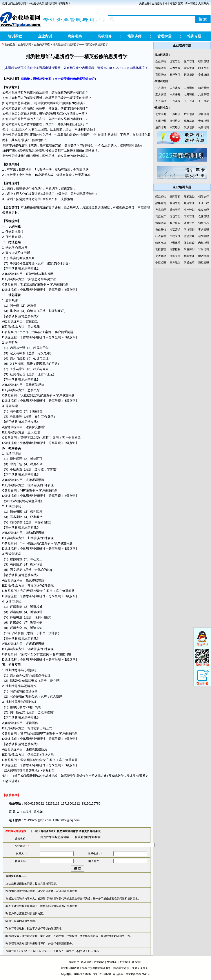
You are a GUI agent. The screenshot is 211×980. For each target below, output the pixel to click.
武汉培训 (189, 127)
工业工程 (204, 203)
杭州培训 (175, 121)
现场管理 (175, 216)
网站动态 (99, 962)
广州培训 (189, 114)
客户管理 (204, 230)
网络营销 (189, 230)
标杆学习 (175, 75)
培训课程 (15, 36)
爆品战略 (161, 197)
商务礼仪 (175, 263)
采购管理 (175, 210)
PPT (82, 119)
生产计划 (189, 210)
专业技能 (204, 75)
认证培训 (189, 75)
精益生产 (161, 216)
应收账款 (161, 256)
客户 (53, 284)
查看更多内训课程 (89, 831)
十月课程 (175, 101)
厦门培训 (161, 127)
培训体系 (175, 243)
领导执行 (204, 197)
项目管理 (189, 203)
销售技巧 (204, 223)
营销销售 (161, 68)
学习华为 (175, 203)
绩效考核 (161, 243)
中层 (141, 207)
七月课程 (189, 94)
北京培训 (161, 114)
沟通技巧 (189, 263)
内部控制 (175, 249)
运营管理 (175, 61)
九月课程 (161, 101)
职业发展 (204, 68)
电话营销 (175, 230)
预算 (30, 760)
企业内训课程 (42, 44)
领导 (131, 207)
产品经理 (161, 210)
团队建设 (189, 243)
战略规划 (161, 203)
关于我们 (125, 962)
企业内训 (45, 36)
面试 (24, 654)
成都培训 (189, 121)
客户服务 (175, 223)
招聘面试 (175, 236)
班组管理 (204, 263)
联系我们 (137, 962)
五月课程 (161, 94)
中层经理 (161, 263)
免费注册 (144, 4)
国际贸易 (175, 197)
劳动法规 (189, 236)
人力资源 (175, 68)
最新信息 (74, 962)
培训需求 (86, 962)
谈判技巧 (189, 223)
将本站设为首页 (174, 4)
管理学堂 (164, 36)
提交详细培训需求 (67, 831)
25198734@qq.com (38, 820)
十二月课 (204, 101)
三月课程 (189, 88)
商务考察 (75, 36)
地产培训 (204, 256)
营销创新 (161, 223)
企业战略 (161, 61)
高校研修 (105, 36)
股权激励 (189, 197)
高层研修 (161, 75)
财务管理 (189, 68)
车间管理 (189, 216)
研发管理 (204, 61)
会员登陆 (157, 4)
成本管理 (189, 256)
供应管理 (204, 210)
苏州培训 (161, 121)
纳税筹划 (189, 249)
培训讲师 (135, 36)
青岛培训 (204, 121)
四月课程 (204, 88)
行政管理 (161, 236)
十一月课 (189, 101)
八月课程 (204, 94)
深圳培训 (204, 114)
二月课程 (175, 88)
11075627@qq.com (66, 820)
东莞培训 (175, 127)
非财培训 (204, 249)
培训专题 (194, 36)
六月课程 (175, 94)
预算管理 (175, 256)
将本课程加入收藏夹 (197, 4)
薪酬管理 (204, 236)
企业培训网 (24, 44)
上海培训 (175, 114)
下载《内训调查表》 (44, 831)
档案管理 (161, 249)
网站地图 (112, 962)
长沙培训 (204, 127)
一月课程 (161, 88)
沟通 (49, 114)
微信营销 (161, 230)
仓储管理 (204, 216)
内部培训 (204, 243)
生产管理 (189, 61)
